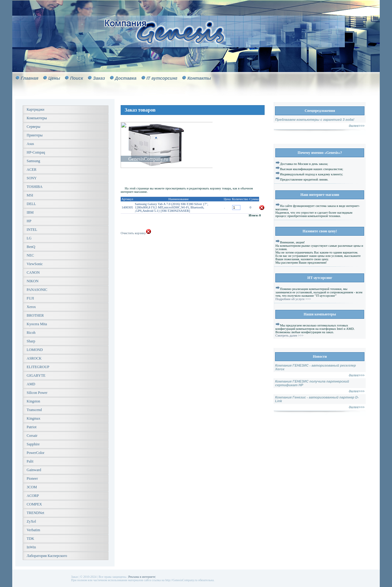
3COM (32, 487)
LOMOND (35, 350)
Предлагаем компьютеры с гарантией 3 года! (315, 120)
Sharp (31, 341)
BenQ (31, 247)
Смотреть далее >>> (289, 335)
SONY (32, 178)
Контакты (199, 78)
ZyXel (31, 521)
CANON (33, 273)
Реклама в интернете (142, 577)
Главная (30, 78)
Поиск (77, 78)
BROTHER (35, 315)
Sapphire (33, 444)
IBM (30, 212)
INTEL (32, 230)
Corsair (32, 436)
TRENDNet (35, 513)
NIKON (33, 281)
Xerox (31, 307)
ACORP (33, 496)
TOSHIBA (35, 187)
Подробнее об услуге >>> (293, 299)
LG (29, 238)
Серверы (33, 127)
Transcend (34, 410)
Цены (54, 78)
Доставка (126, 78)
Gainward (34, 470)
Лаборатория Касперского (47, 556)
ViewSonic (35, 264)
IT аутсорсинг (162, 78)
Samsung (33, 161)
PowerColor (36, 453)
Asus (30, 144)
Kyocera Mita (37, 324)
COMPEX (34, 504)
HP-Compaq (36, 152)
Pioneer (32, 478)
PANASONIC (37, 290)
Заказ (99, 78)
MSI (30, 195)
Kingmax (34, 418)
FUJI (30, 298)
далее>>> (357, 126)
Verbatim (33, 530)
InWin (31, 547)
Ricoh (31, 333)
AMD (31, 384)
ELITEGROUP (38, 367)
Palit (30, 461)
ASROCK (34, 358)
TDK (30, 539)
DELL (31, 204)
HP (29, 221)
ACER (32, 170)
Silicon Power (37, 393)
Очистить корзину (136, 233)
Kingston (33, 401)
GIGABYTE (36, 375)
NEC (30, 255)
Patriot (32, 427)
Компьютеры (37, 118)
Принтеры (35, 135)
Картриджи (36, 109)
